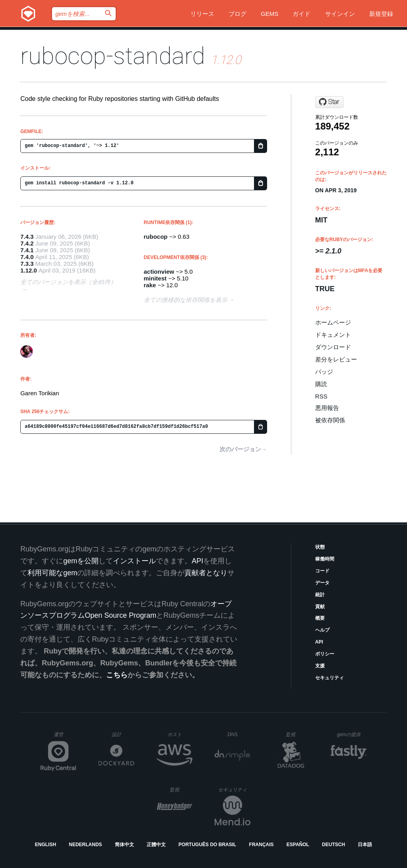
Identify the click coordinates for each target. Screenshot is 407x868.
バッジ (324, 372)
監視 (297, 734)
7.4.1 (27, 250)
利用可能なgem (52, 573)
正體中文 (156, 845)
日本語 (365, 845)
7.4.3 (27, 237)
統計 (320, 595)
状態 (320, 547)
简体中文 (124, 845)
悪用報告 (327, 408)
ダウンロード (333, 347)
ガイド (301, 14)
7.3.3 (27, 264)
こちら (117, 675)
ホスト (180, 734)
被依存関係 (330, 420)
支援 (320, 666)
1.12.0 (29, 270)
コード (322, 571)
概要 (320, 618)
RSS (321, 396)
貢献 (320, 607)
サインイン (340, 14)
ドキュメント (333, 335)
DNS (239, 735)
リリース (202, 14)
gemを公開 (81, 561)
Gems (269, 14)
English (46, 845)
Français (262, 845)
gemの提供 (352, 734)
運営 (65, 737)
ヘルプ (322, 630)
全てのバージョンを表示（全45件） (68, 282)
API (319, 642)
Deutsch (333, 845)
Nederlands (85, 845)
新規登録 (381, 14)
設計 (123, 734)
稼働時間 (325, 559)
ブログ (237, 14)
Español (298, 845)
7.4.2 (27, 243)
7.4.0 (27, 257)
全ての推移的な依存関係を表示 (186, 300)
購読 (321, 384)
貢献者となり (206, 573)
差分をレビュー (336, 359)
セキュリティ (329, 678)
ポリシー (325, 654)
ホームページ (333, 322)
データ (322, 583)
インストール (134, 561)
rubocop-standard (113, 56)
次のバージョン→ (243, 449)
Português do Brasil (207, 845)
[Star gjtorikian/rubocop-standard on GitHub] (329, 102)
